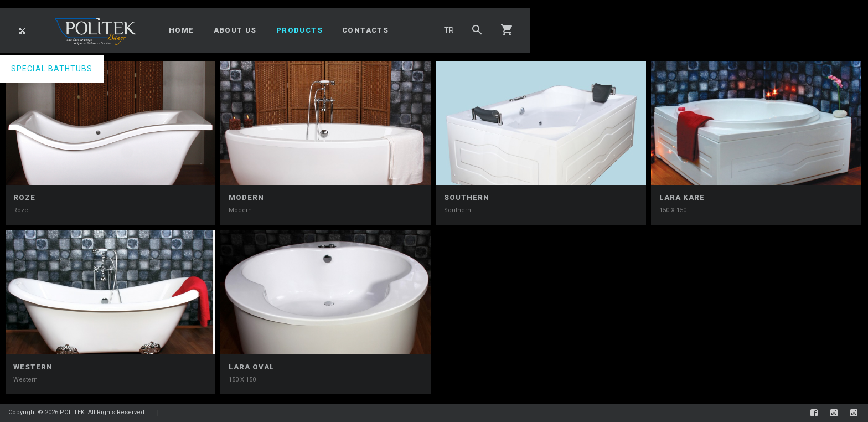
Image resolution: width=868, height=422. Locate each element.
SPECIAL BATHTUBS (52, 69)
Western (33, 367)
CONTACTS (365, 30)
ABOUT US (235, 30)
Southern (467, 197)
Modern (246, 197)
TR (449, 30)
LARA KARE (682, 197)
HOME (182, 30)
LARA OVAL (252, 367)
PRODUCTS (299, 30)
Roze (24, 197)
